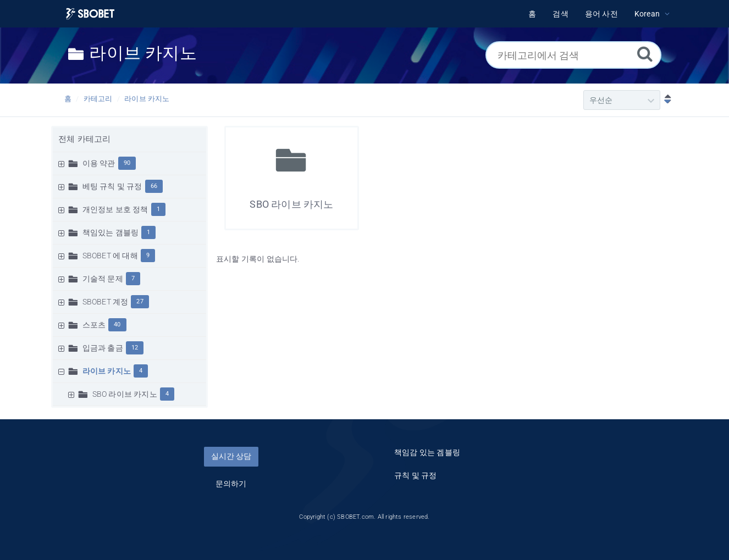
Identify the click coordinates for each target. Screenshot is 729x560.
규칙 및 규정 (415, 475)
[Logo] (90, 14)
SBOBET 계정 (106, 302)
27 (140, 301)
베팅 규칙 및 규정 (112, 186)
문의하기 (231, 484)
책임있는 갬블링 (111, 232)
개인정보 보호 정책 (115, 209)
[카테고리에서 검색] (573, 55)
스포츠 (94, 325)
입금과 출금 (103, 348)
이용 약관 (99, 163)
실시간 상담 (231, 456)
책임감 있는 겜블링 (427, 452)
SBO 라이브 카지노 (125, 394)
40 (117, 325)
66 (154, 186)
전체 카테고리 (84, 139)
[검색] (645, 54)
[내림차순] (665, 100)
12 (135, 348)
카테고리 (98, 99)
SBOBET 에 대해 (110, 256)
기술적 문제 (103, 279)
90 (127, 163)
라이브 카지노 (147, 99)
